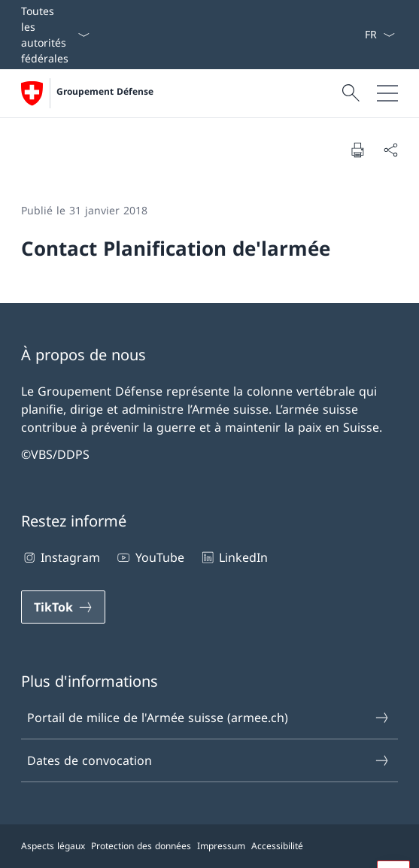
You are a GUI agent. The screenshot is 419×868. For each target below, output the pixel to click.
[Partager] (390, 150)
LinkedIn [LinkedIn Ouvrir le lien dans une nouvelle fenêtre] (234, 557)
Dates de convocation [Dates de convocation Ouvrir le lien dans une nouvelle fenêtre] (209, 760)
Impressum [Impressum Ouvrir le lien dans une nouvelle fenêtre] (221, 846)
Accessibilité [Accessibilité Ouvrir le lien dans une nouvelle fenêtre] (277, 846)
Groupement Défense (105, 92)
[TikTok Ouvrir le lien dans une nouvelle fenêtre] (63, 607)
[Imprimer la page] (357, 150)
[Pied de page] (209, 846)
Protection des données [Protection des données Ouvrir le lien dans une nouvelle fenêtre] (141, 846)
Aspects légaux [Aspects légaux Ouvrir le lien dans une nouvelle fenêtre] (53, 846)
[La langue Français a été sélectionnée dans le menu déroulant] (380, 35)
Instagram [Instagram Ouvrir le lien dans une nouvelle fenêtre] (61, 557)
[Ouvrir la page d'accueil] (87, 93)
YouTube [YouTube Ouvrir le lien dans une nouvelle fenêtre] (149, 557)
